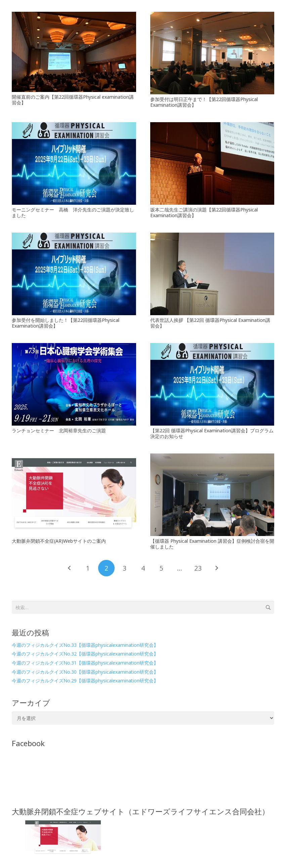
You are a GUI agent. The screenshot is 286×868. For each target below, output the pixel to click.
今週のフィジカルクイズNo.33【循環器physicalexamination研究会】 (85, 645)
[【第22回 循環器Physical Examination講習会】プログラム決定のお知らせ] (212, 384)
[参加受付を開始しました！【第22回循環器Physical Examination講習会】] (74, 274)
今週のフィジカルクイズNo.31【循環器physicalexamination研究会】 (85, 663)
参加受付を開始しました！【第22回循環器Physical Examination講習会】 (66, 323)
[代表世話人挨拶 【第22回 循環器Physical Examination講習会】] (212, 274)
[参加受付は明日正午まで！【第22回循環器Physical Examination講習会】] (212, 53)
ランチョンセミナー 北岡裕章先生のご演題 (59, 430)
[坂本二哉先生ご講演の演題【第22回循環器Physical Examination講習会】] (212, 163)
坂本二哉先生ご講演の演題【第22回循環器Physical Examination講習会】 (204, 212)
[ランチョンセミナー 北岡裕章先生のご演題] (74, 384)
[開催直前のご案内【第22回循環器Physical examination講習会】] (74, 52)
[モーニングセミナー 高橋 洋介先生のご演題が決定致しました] (74, 163)
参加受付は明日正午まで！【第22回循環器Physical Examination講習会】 (204, 102)
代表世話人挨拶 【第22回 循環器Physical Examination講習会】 (210, 323)
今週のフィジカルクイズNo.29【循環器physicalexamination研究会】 (85, 681)
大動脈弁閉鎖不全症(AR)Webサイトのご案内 (59, 541)
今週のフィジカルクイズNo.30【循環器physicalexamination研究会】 (85, 672)
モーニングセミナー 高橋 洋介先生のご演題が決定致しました (73, 212)
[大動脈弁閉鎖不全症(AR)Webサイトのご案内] (74, 495)
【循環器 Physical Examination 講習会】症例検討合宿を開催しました (212, 544)
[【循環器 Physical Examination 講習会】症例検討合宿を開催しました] (212, 495)
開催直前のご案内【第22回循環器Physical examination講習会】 (73, 100)
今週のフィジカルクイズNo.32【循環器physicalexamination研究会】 (85, 654)
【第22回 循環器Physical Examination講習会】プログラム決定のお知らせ (212, 433)
